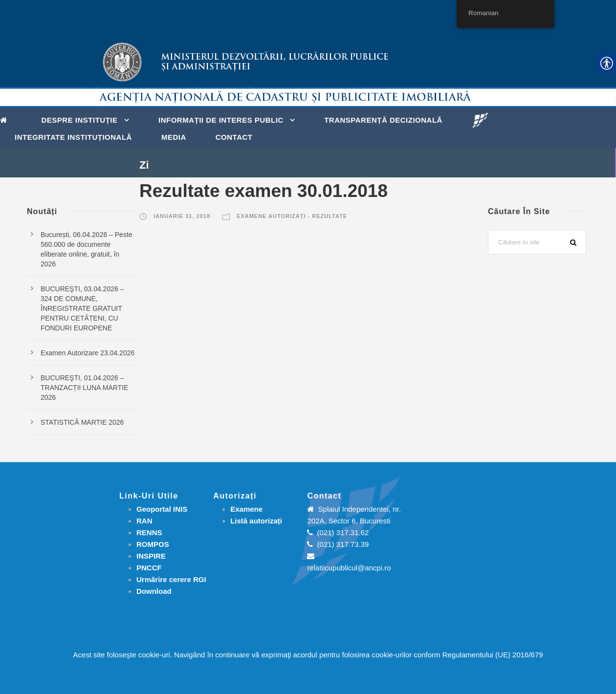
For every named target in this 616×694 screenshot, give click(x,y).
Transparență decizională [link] (383, 120)
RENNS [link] (149, 532)
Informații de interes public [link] (221, 120)
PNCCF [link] (149, 568)
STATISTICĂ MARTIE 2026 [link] (82, 422)
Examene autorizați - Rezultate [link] (292, 216)
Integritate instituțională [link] (73, 137)
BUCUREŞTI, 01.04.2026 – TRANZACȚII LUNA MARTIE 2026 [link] (84, 388)
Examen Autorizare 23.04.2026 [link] (88, 353)
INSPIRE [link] (151, 556)
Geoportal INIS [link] (162, 509)
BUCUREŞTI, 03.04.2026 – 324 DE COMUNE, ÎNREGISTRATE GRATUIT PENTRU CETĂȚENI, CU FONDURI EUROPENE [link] (82, 308)
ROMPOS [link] (153, 544)
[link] (6, 119)
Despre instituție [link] (80, 120)
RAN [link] (144, 521)
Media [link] (174, 137)
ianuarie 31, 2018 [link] (182, 216)
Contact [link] (234, 137)
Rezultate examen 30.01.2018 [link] (264, 191)
